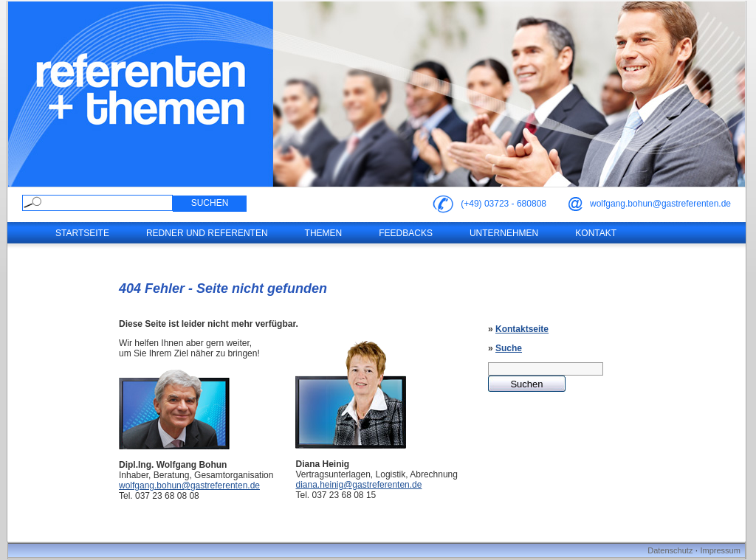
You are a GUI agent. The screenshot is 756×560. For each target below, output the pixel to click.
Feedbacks (406, 233)
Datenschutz (670, 550)
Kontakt (596, 233)
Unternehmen (504, 233)
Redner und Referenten (207, 233)
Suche (509, 348)
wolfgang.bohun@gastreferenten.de (660, 204)
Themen (324, 233)
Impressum (720, 550)
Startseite (82, 233)
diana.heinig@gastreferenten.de (358, 485)
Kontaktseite (522, 329)
